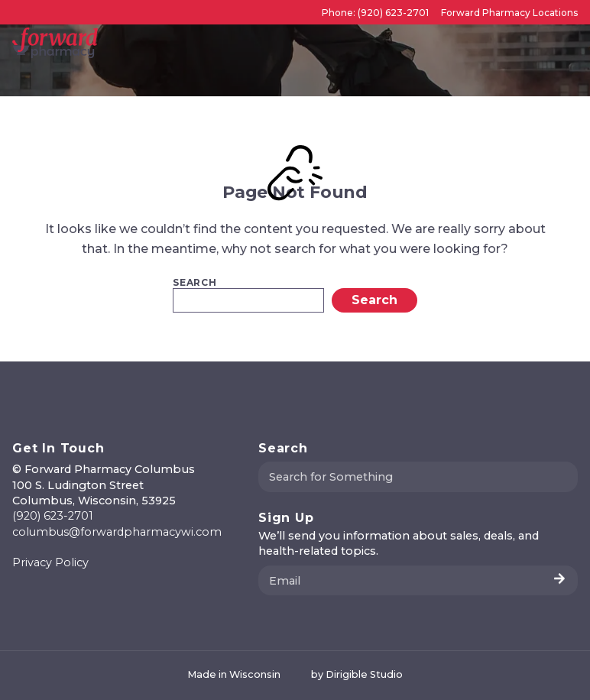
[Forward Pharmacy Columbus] (55, 43)
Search (195, 283)
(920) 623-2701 (53, 516)
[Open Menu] (572, 43)
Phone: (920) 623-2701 (375, 13)
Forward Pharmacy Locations (509, 13)
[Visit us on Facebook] (18, 595)
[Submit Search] (560, 477)
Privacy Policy (50, 562)
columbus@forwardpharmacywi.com (117, 532)
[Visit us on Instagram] (37, 595)
